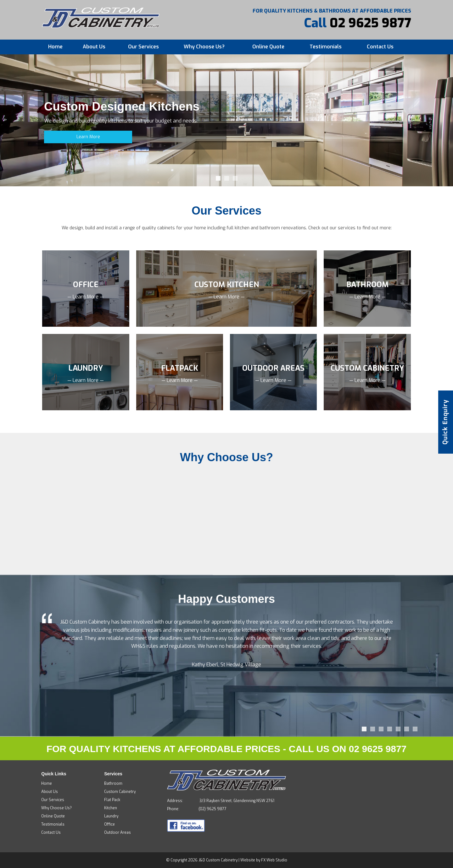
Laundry (111, 816)
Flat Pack (112, 800)
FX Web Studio (274, 860)
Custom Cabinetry (120, 792)
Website (248, 860)
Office (109, 824)
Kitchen (111, 808)
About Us (94, 47)
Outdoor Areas (117, 833)
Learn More (88, 137)
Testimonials (326, 47)
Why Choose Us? (204, 47)
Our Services (143, 47)
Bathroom (113, 783)
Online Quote (268, 47)
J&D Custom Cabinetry (218, 860)
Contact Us (380, 47)
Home (55, 47)
